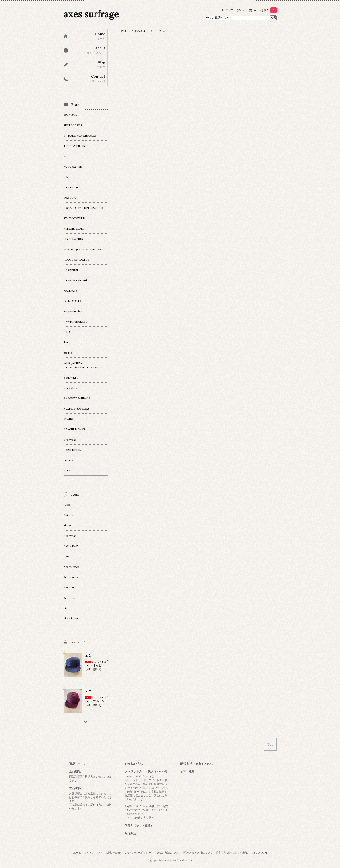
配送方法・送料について (198, 853)
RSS (253, 853)
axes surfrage (91, 14)
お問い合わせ (113, 853)
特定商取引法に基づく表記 (232, 853)
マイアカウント (235, 10)
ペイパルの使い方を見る (139, 818)
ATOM (263, 853)
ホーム (77, 853)
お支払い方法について (167, 853)
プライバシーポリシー (138, 853)
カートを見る (265, 10)
